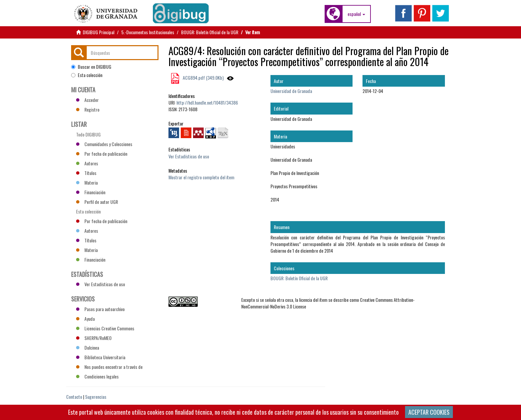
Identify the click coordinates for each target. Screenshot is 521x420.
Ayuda (85, 319)
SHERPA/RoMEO (94, 338)
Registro (88, 109)
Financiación (91, 192)
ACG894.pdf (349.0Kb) (203, 78)
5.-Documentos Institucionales (148, 32)
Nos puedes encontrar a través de (109, 367)
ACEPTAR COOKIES (429, 412)
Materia (87, 182)
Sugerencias (96, 397)
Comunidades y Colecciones (104, 144)
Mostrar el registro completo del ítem (201, 177)
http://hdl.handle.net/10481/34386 (207, 102)
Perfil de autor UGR (97, 202)
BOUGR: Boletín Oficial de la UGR (210, 32)
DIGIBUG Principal (99, 32)
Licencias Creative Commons (105, 328)
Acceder (87, 100)
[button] (356, 14)
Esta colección (87, 75)
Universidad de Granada (291, 91)
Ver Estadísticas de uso (189, 156)
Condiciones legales (97, 376)
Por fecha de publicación (102, 154)
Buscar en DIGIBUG (91, 67)
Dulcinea (88, 347)
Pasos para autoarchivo (100, 309)
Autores (87, 163)
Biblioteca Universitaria (101, 357)
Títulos (86, 173)
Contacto (74, 397)
